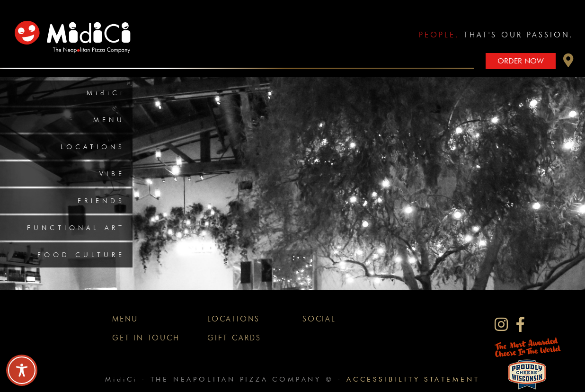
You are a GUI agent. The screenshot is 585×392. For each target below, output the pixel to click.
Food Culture (81, 255)
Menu (109, 120)
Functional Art (76, 228)
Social (319, 319)
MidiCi (106, 93)
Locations (93, 147)
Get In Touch (146, 338)
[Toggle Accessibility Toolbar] (22, 370)
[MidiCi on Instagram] (501, 325)
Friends (101, 201)
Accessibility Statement (413, 379)
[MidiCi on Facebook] (520, 325)
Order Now (521, 61)
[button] (568, 63)
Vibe (112, 174)
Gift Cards (234, 338)
